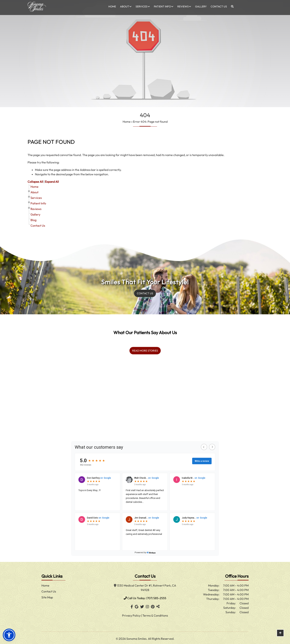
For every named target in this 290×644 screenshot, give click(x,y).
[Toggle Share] (158, 605)
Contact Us (219, 6)
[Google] (137, 605)
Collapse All (35, 182)
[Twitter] (142, 605)
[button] (9, 635)
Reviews (183, 6)
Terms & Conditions (155, 614)
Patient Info (162, 6)
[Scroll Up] (280, 636)
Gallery (201, 6)
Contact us (145, 293)
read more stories (145, 349)
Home (112, 6)
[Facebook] (132, 605)
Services (141, 6)
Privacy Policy (132, 614)
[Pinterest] (153, 605)
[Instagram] (147, 605)
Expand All (52, 182)
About (125, 6)
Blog (33, 220)
